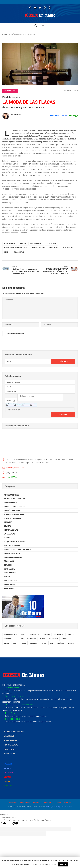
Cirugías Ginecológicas (14, 507)
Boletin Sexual (11, 741)
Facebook (55, 116)
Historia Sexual (36, 244)
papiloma (46, 634)
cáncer (43, 639)
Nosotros (13, 803)
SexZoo (7, 252)
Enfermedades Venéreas (15, 514)
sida (52, 643)
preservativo (59, 634)
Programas (9, 561)
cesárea (61, 643)
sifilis (44, 643)
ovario (7, 643)
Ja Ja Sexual (51, 244)
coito (15, 643)
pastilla (71, 634)
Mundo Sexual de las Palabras (16, 248)
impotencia (54, 639)
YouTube (8, 777)
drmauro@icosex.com (15, 468)
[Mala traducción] (15, 824)
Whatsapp (73, 116)
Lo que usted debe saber (15, 542)
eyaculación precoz (28, 639)
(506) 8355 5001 (13, 477)
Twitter (64, 116)
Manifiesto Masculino (14, 732)
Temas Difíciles (12, 34)
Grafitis (23, 244)
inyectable (8, 639)
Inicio (4, 34)
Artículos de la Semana (15, 499)
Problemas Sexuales (13, 557)
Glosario (8, 522)
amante (71, 643)
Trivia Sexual (19, 252)
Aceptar (63, 864)
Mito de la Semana (12, 546)
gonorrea (34, 643)
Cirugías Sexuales (12, 511)
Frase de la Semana (13, 518)
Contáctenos (25, 803)
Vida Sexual (9, 588)
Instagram (9, 773)
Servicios (8, 565)
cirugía (65, 639)
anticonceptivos (11, 634)
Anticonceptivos (12, 495)
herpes (24, 634)
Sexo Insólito (68, 248)
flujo (24, 643)
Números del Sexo (38, 248)
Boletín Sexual (10, 244)
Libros (7, 538)
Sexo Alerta (54, 248)
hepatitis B (34, 634)
